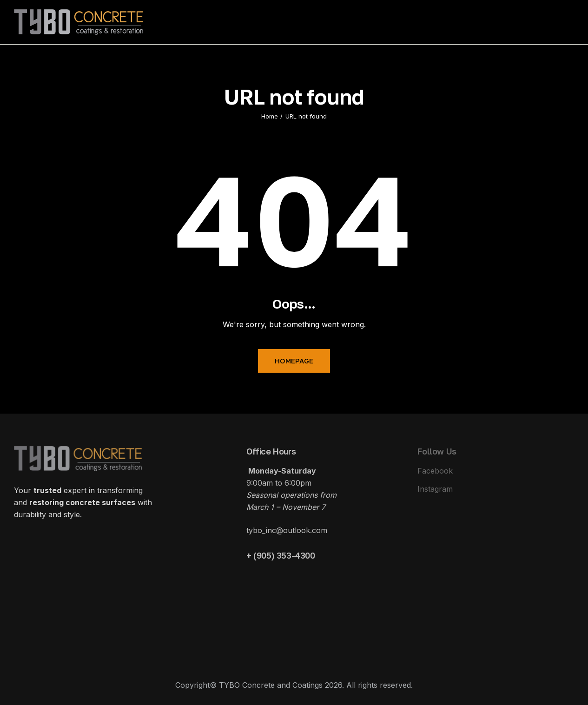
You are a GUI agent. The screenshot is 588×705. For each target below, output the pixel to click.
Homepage (294, 361)
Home (270, 116)
